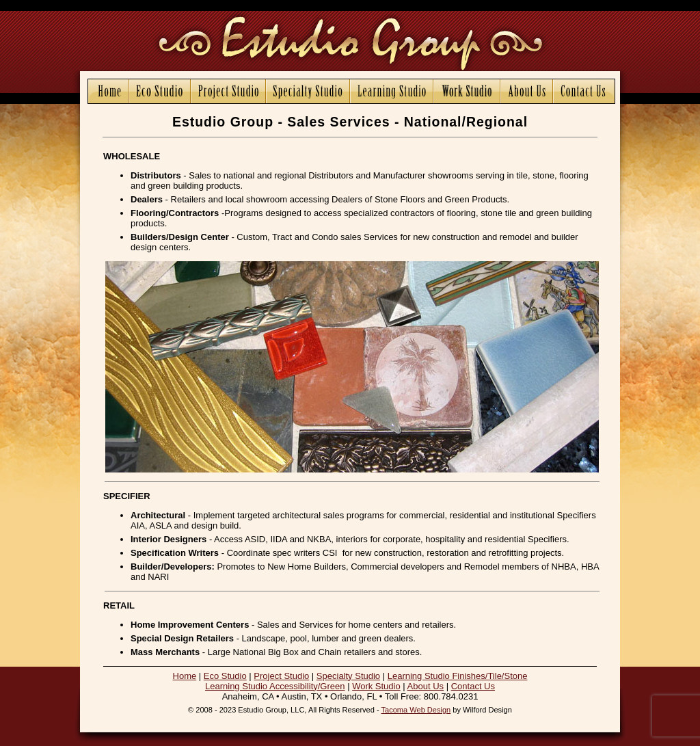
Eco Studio (225, 676)
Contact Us (473, 686)
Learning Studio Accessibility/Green (275, 686)
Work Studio (376, 686)
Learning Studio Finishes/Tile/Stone (458, 676)
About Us (426, 686)
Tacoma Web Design (416, 710)
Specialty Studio (348, 676)
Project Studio (281, 676)
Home (185, 676)
